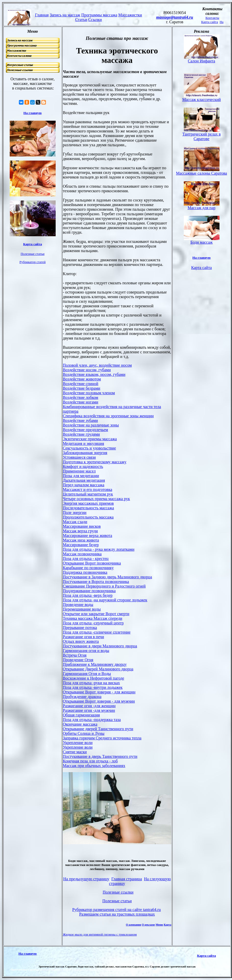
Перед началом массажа (84, 485)
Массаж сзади (75, 522)
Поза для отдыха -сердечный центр (93, 623)
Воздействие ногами (81, 402)
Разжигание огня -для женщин (89, 706)
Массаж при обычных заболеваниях (94, 766)
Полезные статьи (117, 901)
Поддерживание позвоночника (89, 591)
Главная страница (127, 879)
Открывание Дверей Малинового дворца (98, 669)
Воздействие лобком (81, 397)
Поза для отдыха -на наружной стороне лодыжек (105, 600)
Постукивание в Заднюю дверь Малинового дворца (107, 577)
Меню (159, 925)
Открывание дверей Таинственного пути (98, 729)
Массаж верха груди (80, 531)
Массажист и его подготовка (88, 489)
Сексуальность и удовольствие (89, 448)
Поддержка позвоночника (85, 572)
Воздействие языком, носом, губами (94, 374)
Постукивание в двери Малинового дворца (100, 646)
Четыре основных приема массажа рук (96, 499)
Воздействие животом (82, 379)
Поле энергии (75, 512)
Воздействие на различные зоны (91, 425)
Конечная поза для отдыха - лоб (90, 761)
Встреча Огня (75, 655)
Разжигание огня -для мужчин (89, 710)
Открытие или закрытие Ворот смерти (96, 614)
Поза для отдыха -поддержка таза (92, 720)
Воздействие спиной (81, 384)
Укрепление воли (78, 743)
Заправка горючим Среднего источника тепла (102, 738)
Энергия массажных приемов (88, 503)
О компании (133, 925)
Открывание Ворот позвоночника (92, 563)
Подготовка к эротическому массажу (95, 462)
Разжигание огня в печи (83, 637)
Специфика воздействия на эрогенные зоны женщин (108, 416)
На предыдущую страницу (86, 879)
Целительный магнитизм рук (88, 494)
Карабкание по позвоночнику (88, 568)
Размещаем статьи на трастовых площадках (117, 914)
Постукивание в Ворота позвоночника (96, 582)
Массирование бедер (81, 545)
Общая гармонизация (81, 715)
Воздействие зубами (80, 420)
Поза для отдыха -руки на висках (91, 683)
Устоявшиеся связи (79, 457)
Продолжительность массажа (88, 517)
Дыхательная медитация (84, 480)
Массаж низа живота (81, 540)
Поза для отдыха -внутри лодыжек (93, 687)
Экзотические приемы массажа (90, 439)
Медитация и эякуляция (83, 443)
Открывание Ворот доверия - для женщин (99, 692)
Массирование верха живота (87, 536)
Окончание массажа (80, 724)
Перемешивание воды (82, 609)
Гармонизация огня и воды (86, 651)
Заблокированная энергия (85, 453)
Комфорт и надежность (83, 466)
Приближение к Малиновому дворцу (95, 664)
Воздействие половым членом (89, 393)
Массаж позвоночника (82, 554)
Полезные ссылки (118, 892)
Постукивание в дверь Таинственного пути (100, 756)
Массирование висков (82, 526)
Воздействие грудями (81, 434)
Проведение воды (78, 605)
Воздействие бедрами (82, 388)
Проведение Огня (78, 660)
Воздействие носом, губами (87, 370)
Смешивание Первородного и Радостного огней (104, 586)
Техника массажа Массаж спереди (93, 618)
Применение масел (79, 471)
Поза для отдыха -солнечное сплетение (97, 632)
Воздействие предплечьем (85, 430)
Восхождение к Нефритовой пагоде (93, 678)
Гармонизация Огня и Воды (87, 674)
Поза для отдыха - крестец (86, 559)
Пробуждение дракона (82, 697)
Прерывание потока (80, 628)
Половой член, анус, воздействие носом (97, 365)
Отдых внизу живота (81, 641)
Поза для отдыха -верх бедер (88, 595)
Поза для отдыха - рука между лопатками (99, 549)
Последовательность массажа (88, 508)
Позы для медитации (81, 476)
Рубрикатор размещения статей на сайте (117, 910)
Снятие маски (75, 752)
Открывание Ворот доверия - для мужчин (99, 701)
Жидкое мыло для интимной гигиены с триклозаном (100, 934)
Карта (167, 925)
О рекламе (148, 925)
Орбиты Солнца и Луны (84, 733)
